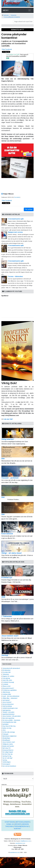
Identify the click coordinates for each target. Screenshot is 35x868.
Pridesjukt (5, 734)
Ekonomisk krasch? (8, 688)
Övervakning (6, 678)
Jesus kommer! (7, 702)
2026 (3, 597)
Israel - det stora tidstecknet (11, 696)
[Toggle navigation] (29, 10)
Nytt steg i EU (6, 748)
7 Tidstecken (7, 616)
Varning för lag (7, 756)
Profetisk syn (7, 578)
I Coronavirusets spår (16, 219)
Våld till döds (6, 692)
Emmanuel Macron (8, 750)
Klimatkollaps (6, 738)
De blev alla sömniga (9, 732)
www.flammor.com (20, 843)
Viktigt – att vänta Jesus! (17, 547)
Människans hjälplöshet (9, 736)
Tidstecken (13, 15)
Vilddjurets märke (8, 744)
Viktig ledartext (17, 434)
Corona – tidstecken (15, 276)
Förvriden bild (6, 672)
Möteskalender (23, 822)
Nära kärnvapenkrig (8, 718)
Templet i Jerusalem (8, 712)
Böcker (18, 824)
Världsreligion (7, 762)
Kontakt (18, 829)
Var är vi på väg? (7, 758)
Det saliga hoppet (8, 752)
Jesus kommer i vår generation (12, 716)
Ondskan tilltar (7, 694)
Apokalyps (5, 724)
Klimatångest (6, 740)
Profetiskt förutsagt (8, 682)
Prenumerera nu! (22, 826)
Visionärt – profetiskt (17, 472)
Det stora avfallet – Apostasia (11, 720)
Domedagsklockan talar (9, 722)
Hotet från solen (7, 680)
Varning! (5, 655)
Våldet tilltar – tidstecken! (10, 698)
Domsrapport (6, 764)
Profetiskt (5, 684)
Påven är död (6, 686)
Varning (5, 760)
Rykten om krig (7, 728)
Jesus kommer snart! (10, 636)
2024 (4, 730)
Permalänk (17, 197)
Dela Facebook (7, 49)
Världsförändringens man (10, 708)
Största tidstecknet (8, 704)
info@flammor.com (25, 841)
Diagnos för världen (8, 676)
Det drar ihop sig (7, 754)
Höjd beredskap (7, 706)
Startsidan (6, 15)
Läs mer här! (8, 419)
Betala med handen (8, 746)
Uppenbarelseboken (8, 714)
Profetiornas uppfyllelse (10, 690)
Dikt (17, 453)
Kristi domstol (17, 528)
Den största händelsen (9, 766)
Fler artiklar (29, 209)
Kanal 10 (10, 824)
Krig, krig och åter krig (9, 726)
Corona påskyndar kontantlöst (12, 17)
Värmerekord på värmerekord (11, 668)
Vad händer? (6, 700)
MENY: (6, 10)
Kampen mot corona (15, 232)
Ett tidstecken (6, 670)
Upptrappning (6, 710)
